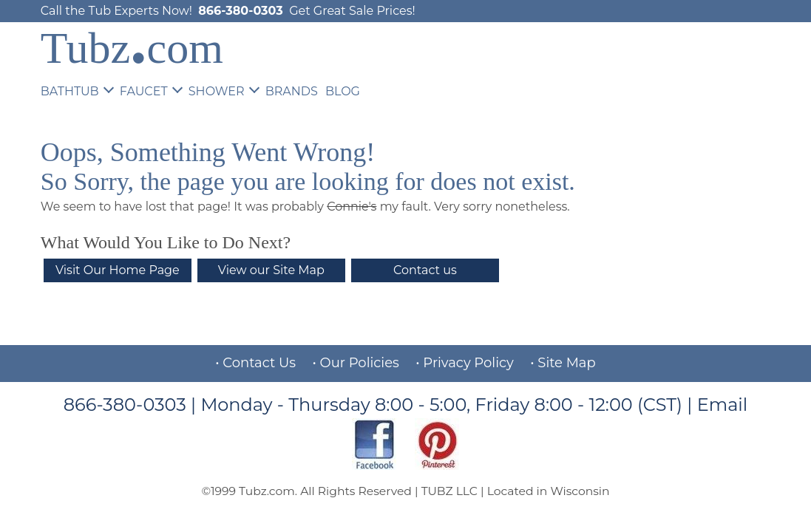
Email (723, 405)
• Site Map (563, 363)
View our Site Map (271, 270)
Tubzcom (132, 48)
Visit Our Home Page (118, 270)
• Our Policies (356, 363)
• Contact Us (255, 363)
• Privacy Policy (465, 363)
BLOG (343, 91)
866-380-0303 (240, 11)
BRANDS (292, 91)
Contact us (425, 270)
